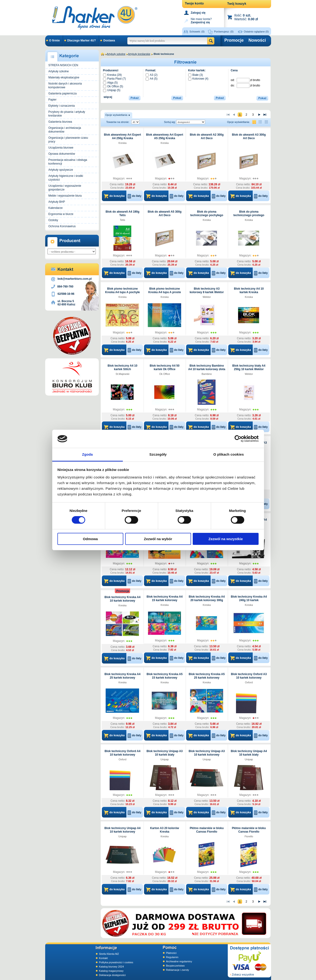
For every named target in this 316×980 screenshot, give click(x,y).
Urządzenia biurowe (61, 148)
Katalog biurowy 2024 (112, 967)
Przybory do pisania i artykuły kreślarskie (67, 114)
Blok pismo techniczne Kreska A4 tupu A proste (165, 290)
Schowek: (197, 32)
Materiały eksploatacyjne (64, 77)
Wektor (207, 297)
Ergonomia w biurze (61, 214)
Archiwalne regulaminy (179, 961)
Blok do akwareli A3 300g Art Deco (249, 136)
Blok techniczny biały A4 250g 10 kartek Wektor (249, 367)
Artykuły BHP (57, 202)
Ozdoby (53, 220)
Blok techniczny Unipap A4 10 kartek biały (249, 753)
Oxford (249, 682)
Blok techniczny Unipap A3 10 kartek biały (165, 753)
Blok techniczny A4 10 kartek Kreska (249, 290)
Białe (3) (196, 75)
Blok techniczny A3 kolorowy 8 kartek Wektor (207, 290)
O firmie (54, 40)
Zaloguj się (198, 13)
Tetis (122, 220)
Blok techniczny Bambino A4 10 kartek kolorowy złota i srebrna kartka (207, 369)
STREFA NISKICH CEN (63, 65)
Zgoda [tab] (88, 454)
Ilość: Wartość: (246, 17)
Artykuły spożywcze (61, 170)
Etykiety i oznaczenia (62, 106)
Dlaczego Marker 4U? (82, 40)
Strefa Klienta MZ (109, 954)
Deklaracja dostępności (112, 975)
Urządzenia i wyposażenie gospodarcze (65, 188)
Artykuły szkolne (59, 71)
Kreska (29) (112, 75)
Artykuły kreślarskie (139, 54)
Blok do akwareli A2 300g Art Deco (207, 136)
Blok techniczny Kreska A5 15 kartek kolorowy (165, 676)
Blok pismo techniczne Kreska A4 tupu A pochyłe (122, 290)
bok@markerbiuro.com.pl (75, 279)
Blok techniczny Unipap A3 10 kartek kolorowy (207, 753)
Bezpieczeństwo (176, 966)
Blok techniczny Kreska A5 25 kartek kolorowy (207, 676)
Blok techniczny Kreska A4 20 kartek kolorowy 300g (207, 598)
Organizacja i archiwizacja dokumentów (65, 130)
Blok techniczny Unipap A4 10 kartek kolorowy (123, 830)
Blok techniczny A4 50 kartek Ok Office (164, 367)
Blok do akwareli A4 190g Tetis (123, 213)
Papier (53, 100)
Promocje (234, 40)
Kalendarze (56, 208)
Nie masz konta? (201, 20)
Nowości (257, 40)
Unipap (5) (112, 90)
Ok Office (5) (113, 86)
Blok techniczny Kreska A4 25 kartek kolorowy (122, 676)
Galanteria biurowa (60, 122)
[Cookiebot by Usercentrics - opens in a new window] (238, 439)
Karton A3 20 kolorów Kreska (165, 830)
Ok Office (165, 374)
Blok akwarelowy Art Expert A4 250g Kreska (123, 136)
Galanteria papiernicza (63, 93)
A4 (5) (152, 79)
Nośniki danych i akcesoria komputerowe (65, 85)
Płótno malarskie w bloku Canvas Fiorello (207, 830)
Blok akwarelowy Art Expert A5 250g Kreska (165, 136)
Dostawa (109, 40)
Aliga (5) (110, 83)
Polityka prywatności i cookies (116, 962)
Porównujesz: (224, 32)
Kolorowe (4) (198, 79)
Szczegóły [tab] (158, 454)
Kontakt (103, 958)
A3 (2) (152, 75)
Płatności (171, 953)
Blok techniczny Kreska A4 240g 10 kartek (249, 598)
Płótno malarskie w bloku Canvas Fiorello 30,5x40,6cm (249, 832)
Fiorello (249, 836)
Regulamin (172, 957)
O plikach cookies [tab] (229, 454)
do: (233, 85)
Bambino (207, 374)
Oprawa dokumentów (62, 154)
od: (233, 80)
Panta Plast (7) (114, 79)
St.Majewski (122, 374)
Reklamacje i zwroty (178, 970)
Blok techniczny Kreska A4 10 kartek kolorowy (122, 599)
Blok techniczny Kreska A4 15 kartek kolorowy (165, 598)
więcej (108, 97)
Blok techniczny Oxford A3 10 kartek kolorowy (249, 676)
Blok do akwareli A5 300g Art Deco (165, 213)
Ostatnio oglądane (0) (256, 32)
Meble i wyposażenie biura (65, 196)
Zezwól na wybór (158, 539)
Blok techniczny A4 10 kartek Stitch (122, 367)
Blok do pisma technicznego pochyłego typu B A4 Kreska (207, 215)
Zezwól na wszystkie (226, 539)
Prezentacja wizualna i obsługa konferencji (68, 162)
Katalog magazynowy (111, 971)
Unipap (165, 759)
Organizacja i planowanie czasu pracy (68, 140)
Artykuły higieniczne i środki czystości (66, 178)
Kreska (122, 143)
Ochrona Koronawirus (62, 226)
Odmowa (90, 539)
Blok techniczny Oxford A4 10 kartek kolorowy (122, 753)
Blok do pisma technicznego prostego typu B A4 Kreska (249, 215)
